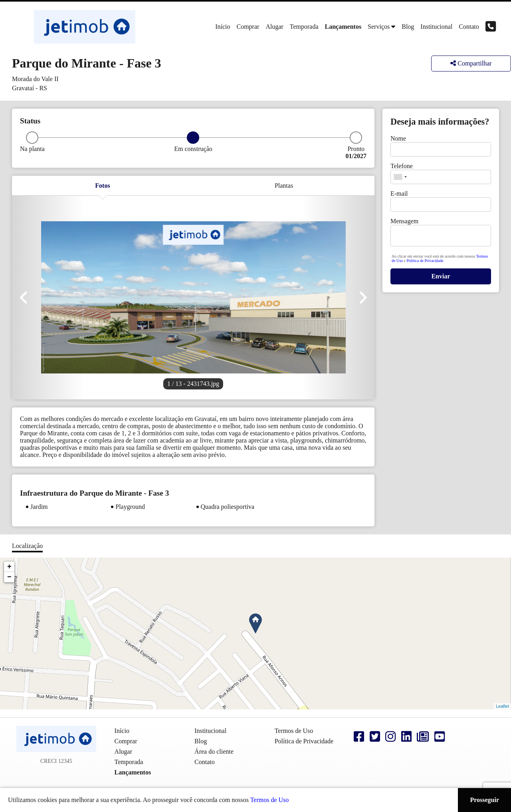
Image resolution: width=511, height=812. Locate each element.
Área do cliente (214, 751)
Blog (408, 27)
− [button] (9, 577)
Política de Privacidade (425, 261)
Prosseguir (484, 800)
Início (223, 27)
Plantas (284, 186)
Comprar (248, 27)
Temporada (304, 27)
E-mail (399, 194)
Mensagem (404, 221)
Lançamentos (343, 27)
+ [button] (9, 567)
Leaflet (502, 706)
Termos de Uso (270, 800)
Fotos (102, 186)
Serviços (379, 27)
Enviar (441, 276)
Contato (469, 27)
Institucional (436, 27)
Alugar (274, 27)
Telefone (402, 166)
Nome (398, 138)
